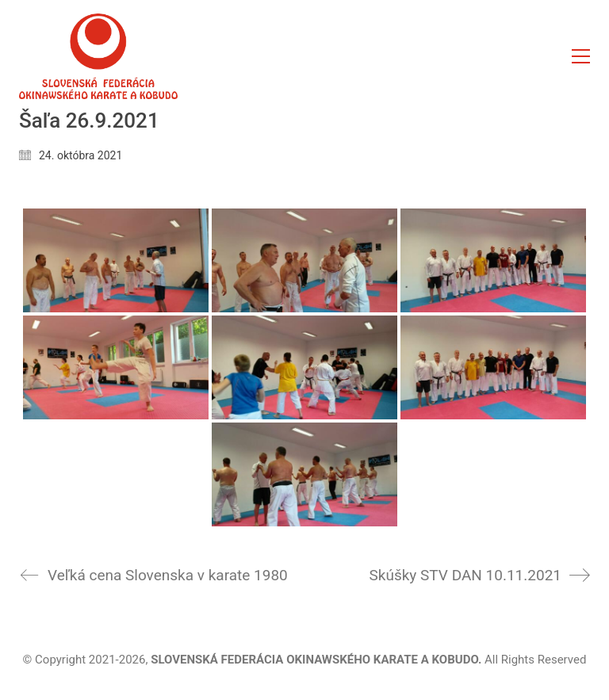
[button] (581, 56)
